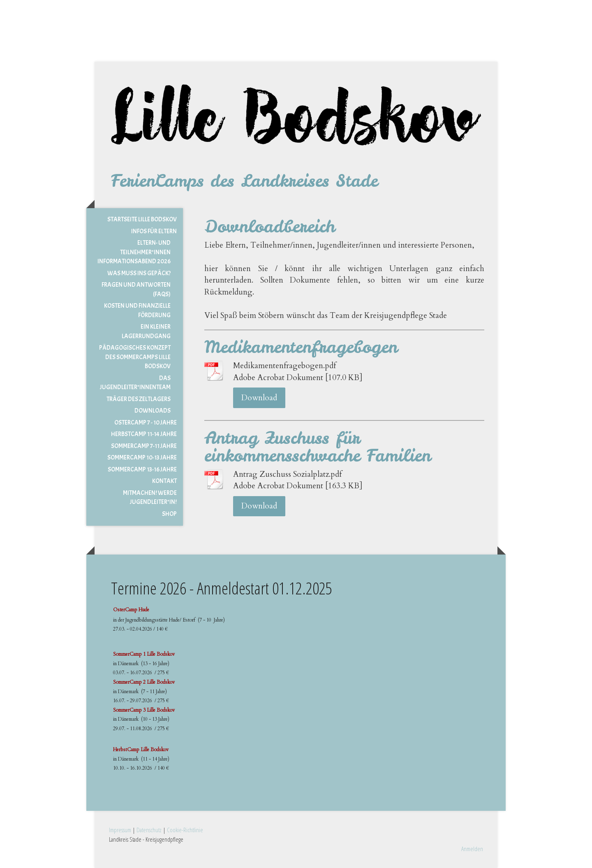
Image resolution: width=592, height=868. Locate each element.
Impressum (120, 830)
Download (259, 398)
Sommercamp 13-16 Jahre (142, 470)
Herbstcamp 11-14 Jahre (144, 434)
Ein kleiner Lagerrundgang (146, 332)
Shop (169, 514)
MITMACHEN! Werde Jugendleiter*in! (150, 498)
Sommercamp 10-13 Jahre (142, 458)
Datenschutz (149, 830)
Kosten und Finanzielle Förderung (137, 311)
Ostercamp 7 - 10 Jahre (146, 423)
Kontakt (164, 481)
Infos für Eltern (154, 231)
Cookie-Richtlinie (185, 830)
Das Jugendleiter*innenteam (135, 383)
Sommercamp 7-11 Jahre (144, 446)
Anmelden (472, 849)
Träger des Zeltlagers (139, 399)
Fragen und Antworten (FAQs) (136, 290)
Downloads (153, 411)
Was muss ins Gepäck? (139, 273)
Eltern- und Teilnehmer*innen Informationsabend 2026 (134, 252)
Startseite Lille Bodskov (142, 219)
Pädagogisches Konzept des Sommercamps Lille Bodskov (135, 357)
